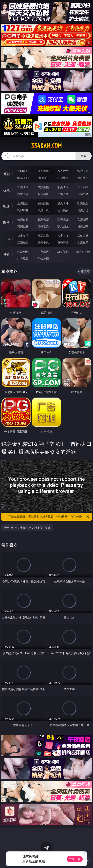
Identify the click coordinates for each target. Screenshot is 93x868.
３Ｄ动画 (83, 187)
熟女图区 (63, 226)
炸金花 (43, 178)
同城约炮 (23, 252)
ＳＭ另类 (83, 194)
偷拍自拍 (43, 203)
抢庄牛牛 (83, 178)
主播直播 (63, 194)
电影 (6, 206)
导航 (6, 255)
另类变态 (83, 210)
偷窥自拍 (23, 219)
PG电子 (23, 171)
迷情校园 (23, 242)
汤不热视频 (83, 252)
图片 (6, 222)
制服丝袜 (23, 210)
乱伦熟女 (63, 210)
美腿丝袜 (23, 226)
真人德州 (43, 171)
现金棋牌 (63, 178)
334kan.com (46, 146)
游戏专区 (83, 171)
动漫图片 (83, 219)
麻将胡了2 (23, 178)
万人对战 (63, 171)
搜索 (84, 156)
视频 (6, 190)
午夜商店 (43, 252)
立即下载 (75, 859)
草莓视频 (63, 252)
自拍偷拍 (43, 187)
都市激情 (23, 236)
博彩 (6, 174)
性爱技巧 (83, 242)
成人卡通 (63, 203)
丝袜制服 (43, 194)
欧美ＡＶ (63, 187)
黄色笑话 (63, 242)
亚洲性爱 (23, 203)
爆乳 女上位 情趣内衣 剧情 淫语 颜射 (27, 528)
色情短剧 (43, 259)
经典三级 (43, 210)
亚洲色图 (43, 219)
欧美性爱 (83, 203)
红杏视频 (23, 259)
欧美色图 (63, 219)
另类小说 (43, 242)
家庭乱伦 (43, 236)
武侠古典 (83, 236)
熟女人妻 (23, 194)
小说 (6, 238)
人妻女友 (63, 236)
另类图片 (83, 226)
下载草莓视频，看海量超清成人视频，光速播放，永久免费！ (49, 517)
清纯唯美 (43, 226)
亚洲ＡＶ (23, 187)
